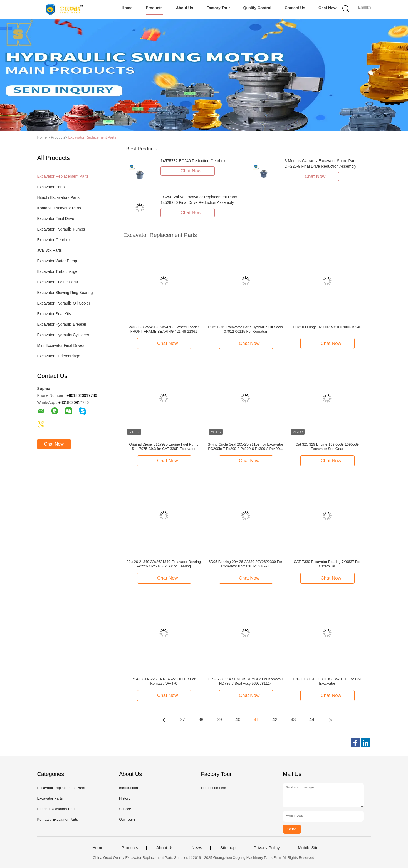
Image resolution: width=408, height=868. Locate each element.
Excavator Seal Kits (54, 314)
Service (125, 809)
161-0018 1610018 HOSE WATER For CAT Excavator (327, 681)
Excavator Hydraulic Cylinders (63, 335)
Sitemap (228, 848)
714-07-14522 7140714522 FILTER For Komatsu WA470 (164, 681)
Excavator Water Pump (57, 261)
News (197, 848)
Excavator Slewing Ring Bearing (65, 293)
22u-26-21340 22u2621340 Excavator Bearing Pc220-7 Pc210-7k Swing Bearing (164, 564)
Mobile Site (308, 848)
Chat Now (327, 8)
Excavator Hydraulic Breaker (62, 324)
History (125, 798)
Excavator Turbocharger (58, 271)
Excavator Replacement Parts (92, 137)
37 (182, 720)
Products (154, 8)
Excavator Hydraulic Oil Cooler (64, 303)
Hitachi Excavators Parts (59, 197)
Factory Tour (218, 8)
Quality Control (257, 8)
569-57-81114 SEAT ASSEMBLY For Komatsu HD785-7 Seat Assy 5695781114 (245, 681)
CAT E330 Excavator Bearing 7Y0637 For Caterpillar (327, 564)
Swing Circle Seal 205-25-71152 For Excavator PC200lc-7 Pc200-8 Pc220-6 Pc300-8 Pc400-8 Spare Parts (245, 447)
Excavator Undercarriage (59, 356)
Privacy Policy (267, 848)
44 (312, 720)
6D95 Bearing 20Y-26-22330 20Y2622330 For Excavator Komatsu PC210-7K (245, 564)
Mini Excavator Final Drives (61, 345)
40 (238, 720)
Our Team (127, 819)
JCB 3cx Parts (50, 250)
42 (275, 720)
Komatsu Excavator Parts (59, 208)
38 (201, 720)
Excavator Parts (51, 187)
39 (219, 720)
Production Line (213, 788)
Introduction (128, 788)
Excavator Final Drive (56, 219)
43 (293, 720)
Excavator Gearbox (54, 240)
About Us (184, 8)
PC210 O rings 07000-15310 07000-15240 (327, 327)
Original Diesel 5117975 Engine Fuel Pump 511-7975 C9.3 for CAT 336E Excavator (164, 447)
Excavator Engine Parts (58, 282)
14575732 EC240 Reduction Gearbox (193, 161)
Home (127, 8)
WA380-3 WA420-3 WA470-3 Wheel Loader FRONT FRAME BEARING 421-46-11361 (164, 329)
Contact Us (295, 8)
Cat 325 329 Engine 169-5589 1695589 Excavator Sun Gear (327, 447)
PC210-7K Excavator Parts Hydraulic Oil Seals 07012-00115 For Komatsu (245, 329)
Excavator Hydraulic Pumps (61, 229)
